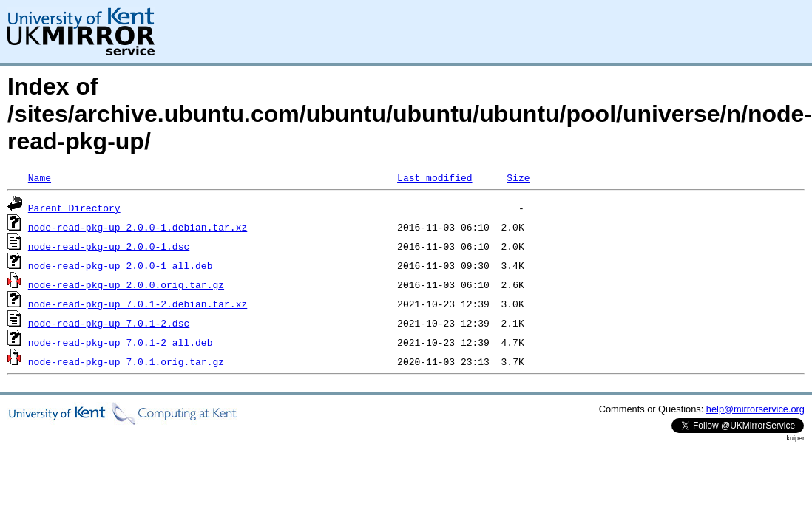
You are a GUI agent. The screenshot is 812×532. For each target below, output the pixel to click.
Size (518, 177)
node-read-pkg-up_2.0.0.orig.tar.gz (126, 284)
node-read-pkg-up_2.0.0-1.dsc (109, 246)
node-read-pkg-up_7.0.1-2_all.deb (121, 342)
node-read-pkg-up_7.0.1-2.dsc (109, 323)
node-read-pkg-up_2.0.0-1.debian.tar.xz (138, 227)
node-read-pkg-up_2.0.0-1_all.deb (121, 265)
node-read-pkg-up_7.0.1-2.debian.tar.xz (138, 304)
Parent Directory (74, 208)
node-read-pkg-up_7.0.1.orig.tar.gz (126, 361)
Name (40, 177)
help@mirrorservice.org (755, 409)
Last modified (434, 177)
